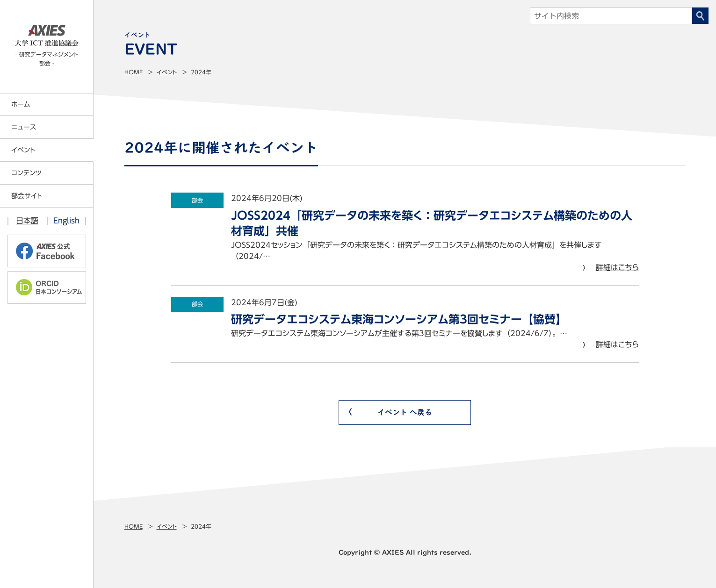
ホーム (21, 104)
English (66, 221)
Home (134, 72)
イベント (167, 72)
